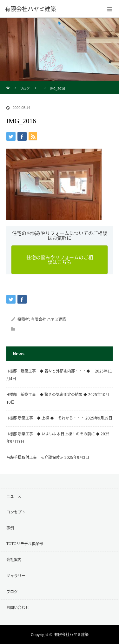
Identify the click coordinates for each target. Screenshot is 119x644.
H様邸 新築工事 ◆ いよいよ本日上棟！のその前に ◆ (53, 434)
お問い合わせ (18, 607)
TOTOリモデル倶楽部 (25, 544)
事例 (10, 528)
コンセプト (16, 512)
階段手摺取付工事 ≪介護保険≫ (35, 457)
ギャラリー (16, 576)
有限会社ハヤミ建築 (71, 634)
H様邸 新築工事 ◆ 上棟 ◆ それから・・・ (45, 418)
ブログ (25, 88)
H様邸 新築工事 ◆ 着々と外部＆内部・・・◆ (50, 371)
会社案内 (14, 560)
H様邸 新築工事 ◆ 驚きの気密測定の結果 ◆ (47, 394)
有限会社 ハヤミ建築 (48, 319)
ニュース (14, 496)
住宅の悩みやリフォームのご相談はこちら (60, 260)
